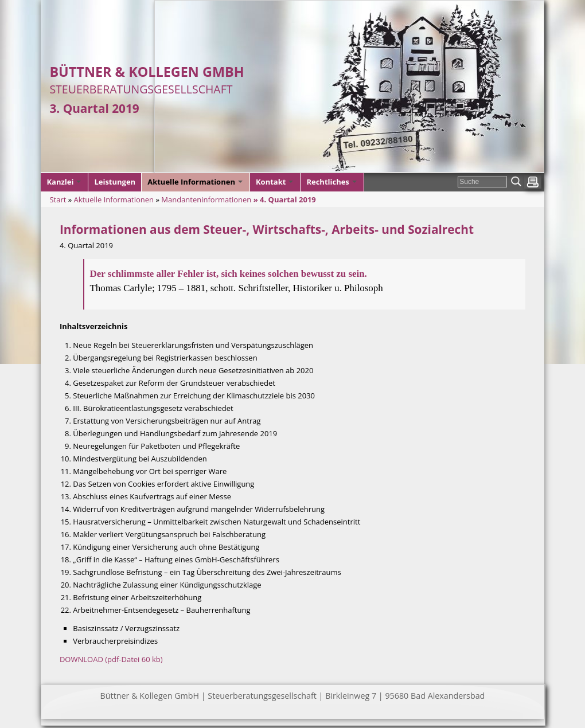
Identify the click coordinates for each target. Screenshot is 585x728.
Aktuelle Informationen (114, 199)
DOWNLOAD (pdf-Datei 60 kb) (111, 659)
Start (58, 199)
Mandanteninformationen (206, 199)
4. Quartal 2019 (288, 199)
